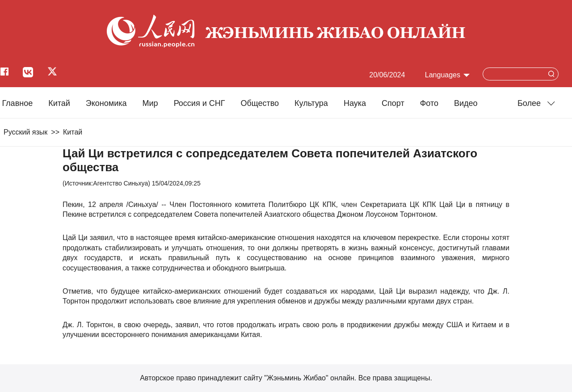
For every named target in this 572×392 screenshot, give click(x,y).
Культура (311, 103)
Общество (260, 103)
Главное (17, 103)
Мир (150, 103)
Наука (355, 103)
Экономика (106, 103)
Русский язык (25, 132)
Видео (466, 103)
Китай (59, 103)
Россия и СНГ (200, 103)
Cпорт (393, 103)
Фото (429, 103)
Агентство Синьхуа (120, 183)
